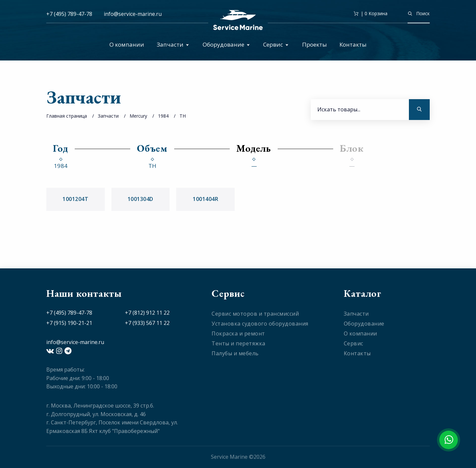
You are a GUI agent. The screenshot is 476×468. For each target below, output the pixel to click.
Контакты (353, 44)
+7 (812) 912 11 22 (147, 313)
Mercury (138, 116)
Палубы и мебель (235, 353)
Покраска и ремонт (238, 333)
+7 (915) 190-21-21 (69, 323)
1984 (163, 116)
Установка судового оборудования (260, 324)
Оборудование (226, 44)
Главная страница (67, 116)
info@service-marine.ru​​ (133, 14)
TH (183, 116)
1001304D (140, 199)
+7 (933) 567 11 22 (147, 323)
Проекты (315, 44)
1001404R (205, 199)
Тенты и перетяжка (238, 343)
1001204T (75, 199)
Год (60, 148)
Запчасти (173, 44)
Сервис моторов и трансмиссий (255, 314)
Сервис (276, 44)
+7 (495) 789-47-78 (69, 14)
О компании (127, 44)
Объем (152, 148)
